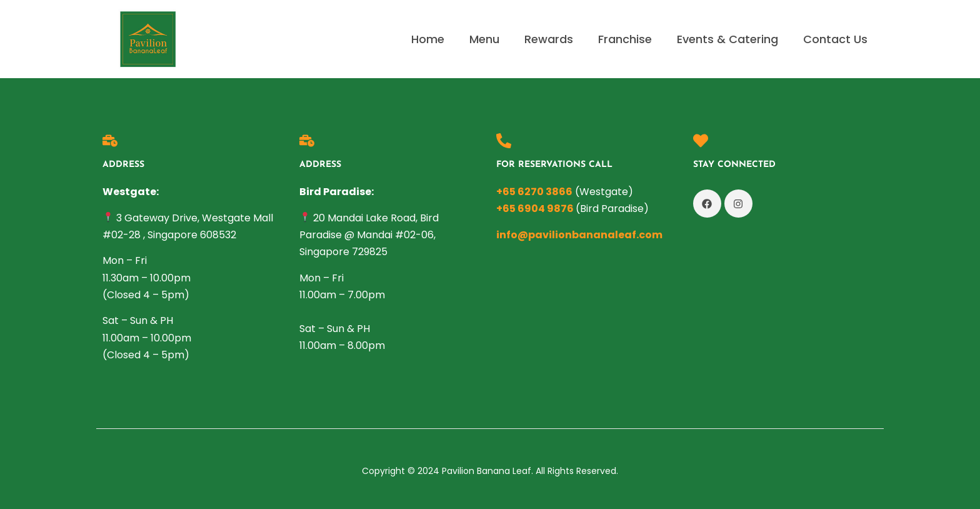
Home (428, 39)
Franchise (625, 39)
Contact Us (835, 39)
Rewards (549, 39)
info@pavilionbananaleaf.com (579, 235)
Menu (484, 39)
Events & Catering (727, 39)
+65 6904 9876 (535, 209)
